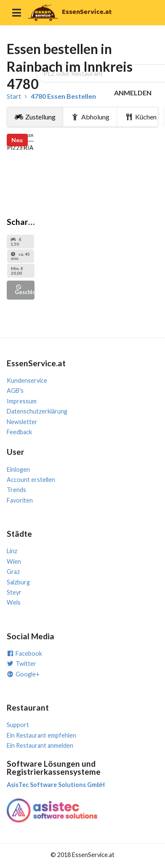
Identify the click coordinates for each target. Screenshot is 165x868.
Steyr (14, 592)
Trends (16, 490)
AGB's (15, 391)
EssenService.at (87, 12)
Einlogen (18, 469)
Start (14, 96)
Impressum (22, 401)
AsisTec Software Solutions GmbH (56, 785)
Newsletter (22, 422)
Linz (12, 551)
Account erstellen (31, 480)
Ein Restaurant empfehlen (41, 735)
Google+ (23, 674)
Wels (14, 602)
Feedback (19, 432)
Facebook (24, 653)
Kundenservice (27, 380)
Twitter (21, 664)
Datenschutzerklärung (37, 411)
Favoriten (20, 500)
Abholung (90, 117)
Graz (13, 572)
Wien (14, 561)
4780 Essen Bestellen (63, 96)
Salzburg (18, 582)
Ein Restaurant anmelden (40, 745)
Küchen (141, 117)
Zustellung (35, 117)
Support (18, 725)
